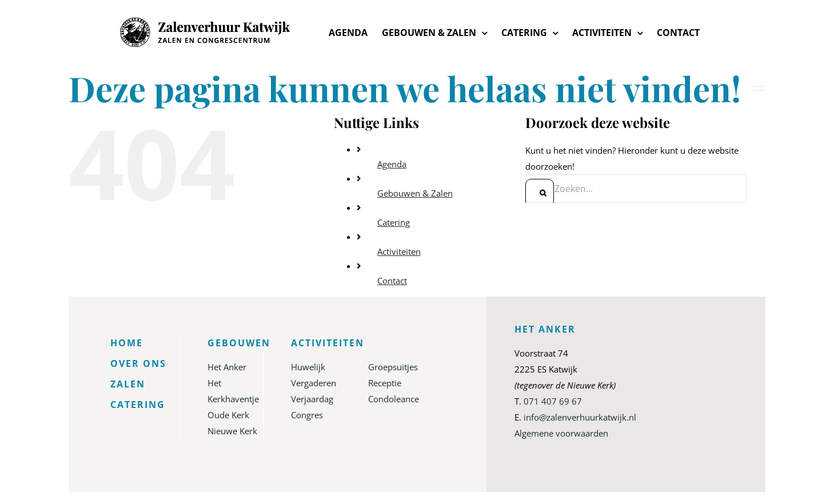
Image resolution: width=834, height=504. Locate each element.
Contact (392, 281)
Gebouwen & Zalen (415, 193)
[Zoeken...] (636, 189)
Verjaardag (312, 399)
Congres (307, 415)
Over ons (138, 363)
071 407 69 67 (553, 401)
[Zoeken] (540, 193)
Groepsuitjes (393, 367)
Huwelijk (308, 367)
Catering (394, 222)
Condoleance (394, 399)
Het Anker (227, 367)
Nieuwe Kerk (232, 431)
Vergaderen (314, 383)
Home (127, 343)
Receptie (385, 383)
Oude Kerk (228, 415)
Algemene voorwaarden (561, 433)
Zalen (128, 384)
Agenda (392, 164)
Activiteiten (399, 251)
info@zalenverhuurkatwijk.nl (580, 417)
